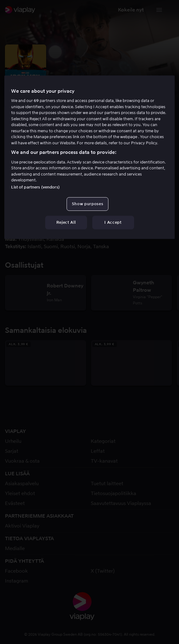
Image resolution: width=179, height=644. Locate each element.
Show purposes (87, 204)
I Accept (113, 222)
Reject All (66, 222)
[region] (89, 157)
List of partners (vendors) (35, 187)
